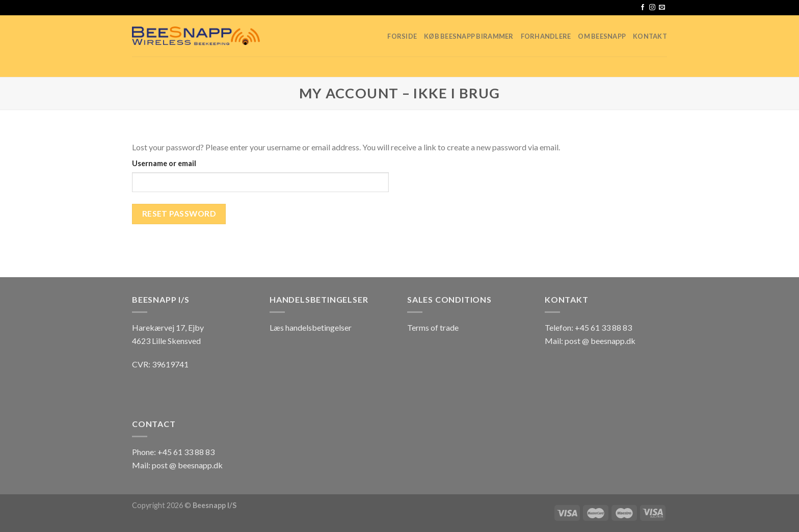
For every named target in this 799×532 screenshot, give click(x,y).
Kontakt (650, 36)
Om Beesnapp (602, 36)
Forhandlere (546, 36)
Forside (402, 36)
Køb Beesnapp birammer (469, 36)
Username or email (164, 163)
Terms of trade (433, 327)
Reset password (179, 214)
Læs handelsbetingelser (311, 327)
